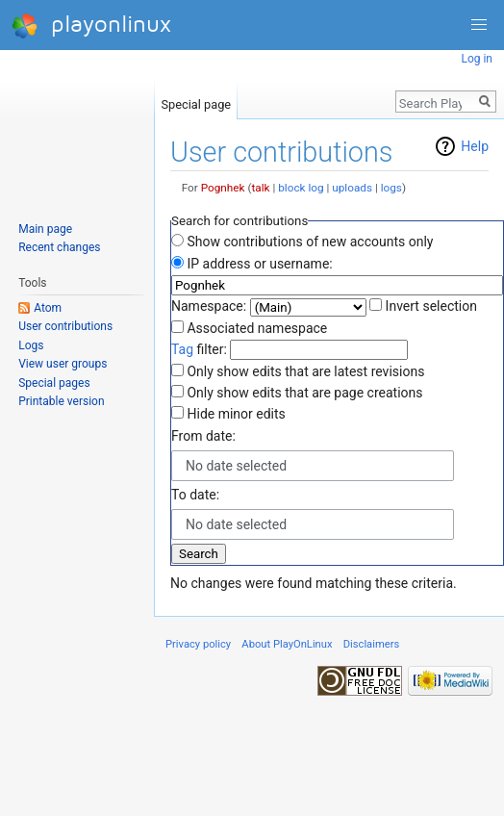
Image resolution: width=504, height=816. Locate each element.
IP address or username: (259, 264)
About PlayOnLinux (287, 644)
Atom (48, 308)
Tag (182, 349)
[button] (479, 25)
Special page (196, 101)
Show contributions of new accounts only (310, 242)
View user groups (63, 364)
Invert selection (431, 306)
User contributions (65, 326)
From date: (203, 436)
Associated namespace (257, 328)
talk (260, 188)
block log (301, 188)
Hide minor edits (236, 414)
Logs (31, 345)
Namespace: (209, 306)
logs (391, 188)
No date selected (236, 466)
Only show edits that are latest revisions (305, 371)
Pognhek (223, 188)
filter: (199, 349)
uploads (352, 188)
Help (475, 146)
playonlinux (91, 25)
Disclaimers (372, 644)
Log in (477, 59)
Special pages (54, 383)
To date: (195, 495)
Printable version (61, 401)
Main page (45, 229)
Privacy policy (198, 644)
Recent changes (59, 247)
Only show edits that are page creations (304, 393)
